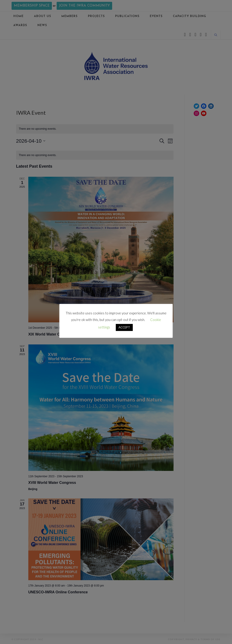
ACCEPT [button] (124, 327)
